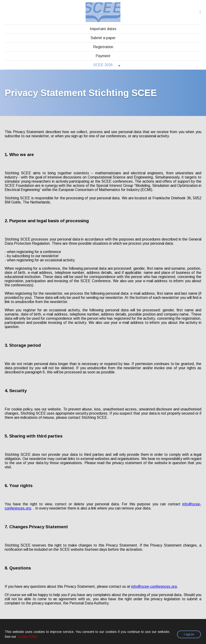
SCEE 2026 (103, 65)
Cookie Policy (27, 637)
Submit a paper (103, 38)
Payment (103, 56)
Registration (103, 47)
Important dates (103, 29)
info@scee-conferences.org (154, 586)
